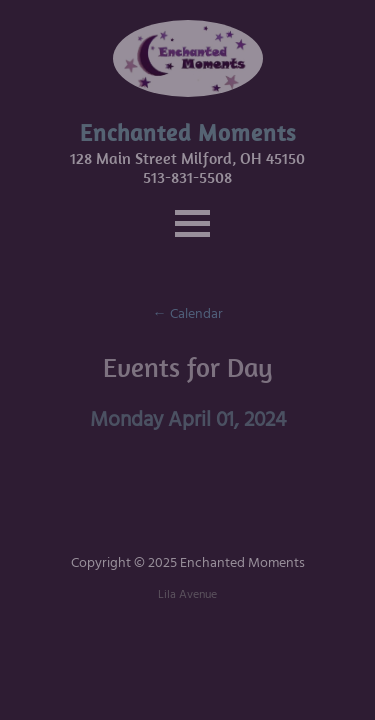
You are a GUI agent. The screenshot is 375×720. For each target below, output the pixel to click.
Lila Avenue (187, 594)
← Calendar (188, 313)
